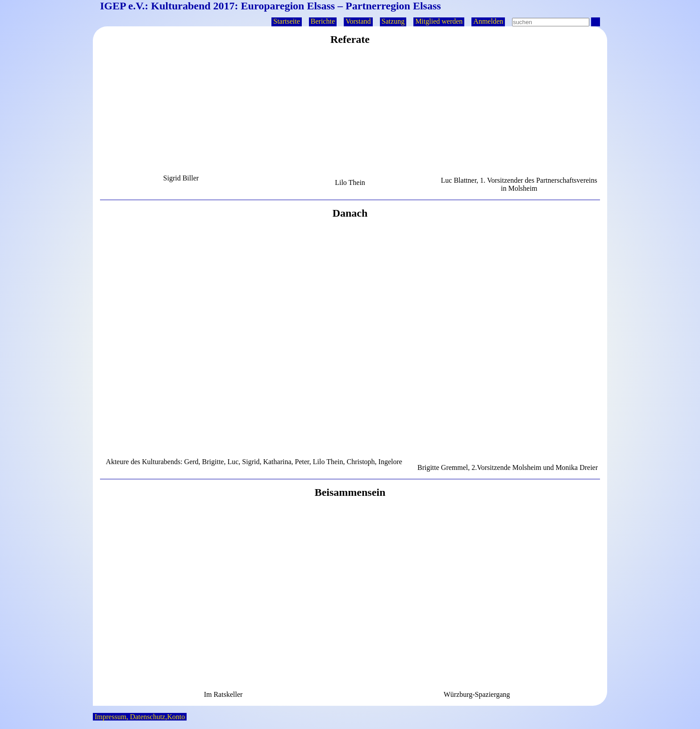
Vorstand (358, 21)
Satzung (393, 21)
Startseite (287, 21)
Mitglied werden (439, 21)
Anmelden (488, 21)
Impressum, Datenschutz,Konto (140, 717)
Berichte (323, 21)
